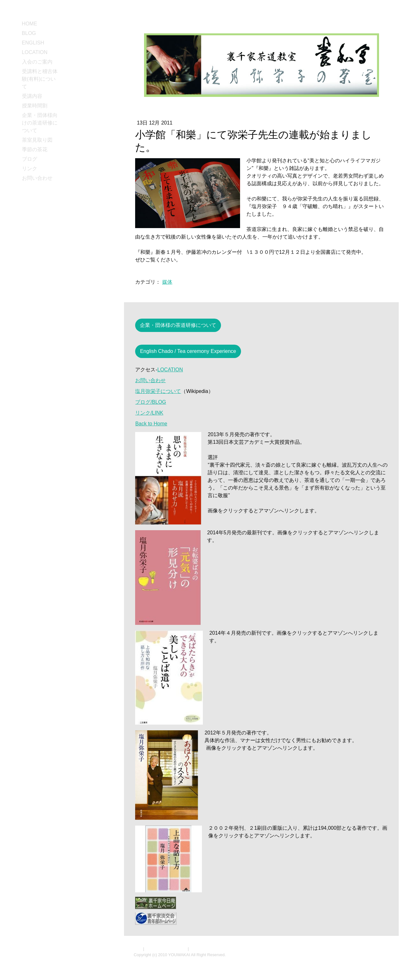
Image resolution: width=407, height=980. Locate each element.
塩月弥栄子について (158, 391)
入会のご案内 (37, 62)
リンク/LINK (149, 413)
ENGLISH (33, 43)
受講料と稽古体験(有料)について (40, 79)
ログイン (381, 961)
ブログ (30, 159)
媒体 (167, 282)
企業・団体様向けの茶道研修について (40, 123)
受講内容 (32, 96)
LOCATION (35, 52)
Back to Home (151, 424)
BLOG (29, 33)
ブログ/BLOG (151, 402)
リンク (30, 169)
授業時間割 (35, 106)
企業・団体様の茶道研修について (178, 325)
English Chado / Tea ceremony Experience (188, 351)
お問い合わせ (37, 178)
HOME (30, 24)
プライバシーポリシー (166, 949)
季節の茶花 (35, 149)
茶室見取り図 (37, 140)
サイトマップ (202, 949)
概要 (138, 949)
